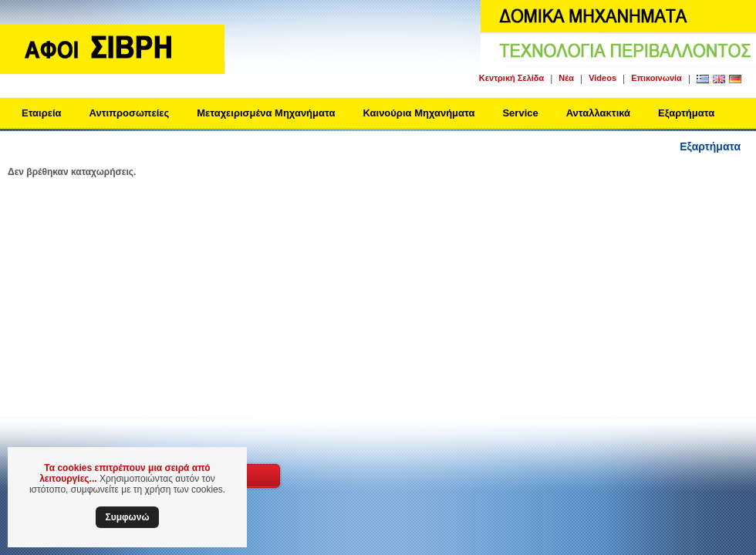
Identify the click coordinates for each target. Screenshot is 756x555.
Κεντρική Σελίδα (511, 78)
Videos (602, 78)
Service (520, 113)
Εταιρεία (42, 113)
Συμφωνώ (127, 517)
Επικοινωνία (656, 78)
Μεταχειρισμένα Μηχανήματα (266, 113)
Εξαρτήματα (686, 113)
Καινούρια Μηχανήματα (418, 113)
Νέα (566, 78)
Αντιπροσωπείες (130, 113)
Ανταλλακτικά (598, 113)
